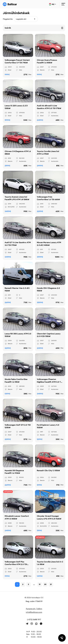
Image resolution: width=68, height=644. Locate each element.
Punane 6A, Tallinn (34, 609)
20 (45, 584)
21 (51, 584)
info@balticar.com (34, 612)
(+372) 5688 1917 (34, 619)
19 (40, 584)
